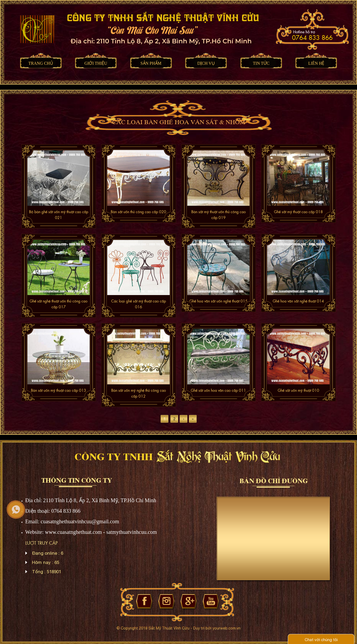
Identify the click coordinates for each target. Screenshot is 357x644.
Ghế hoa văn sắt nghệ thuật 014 (298, 301)
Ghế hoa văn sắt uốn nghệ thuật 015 (219, 301)
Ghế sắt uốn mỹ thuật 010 (298, 390)
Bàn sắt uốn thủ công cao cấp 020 (138, 212)
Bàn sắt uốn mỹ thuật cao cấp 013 (59, 390)
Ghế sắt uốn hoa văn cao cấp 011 (218, 390)
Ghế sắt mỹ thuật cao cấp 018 (298, 212)
